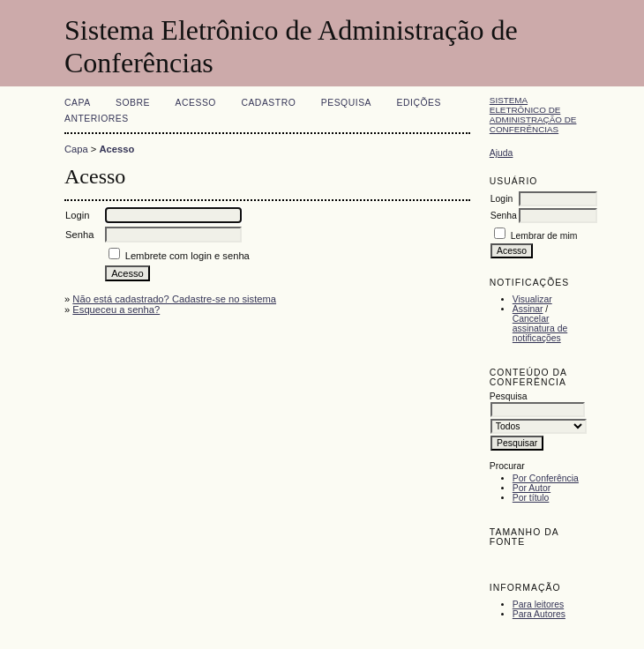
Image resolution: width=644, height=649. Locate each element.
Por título (531, 498)
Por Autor (532, 488)
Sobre (133, 103)
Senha (504, 216)
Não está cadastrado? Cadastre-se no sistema (174, 299)
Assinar (528, 309)
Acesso (196, 103)
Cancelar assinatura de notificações (540, 328)
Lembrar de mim (544, 236)
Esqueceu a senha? (116, 310)
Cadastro (268, 103)
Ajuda (502, 153)
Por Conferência (546, 478)
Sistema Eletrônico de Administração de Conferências (533, 115)
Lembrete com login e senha (187, 256)
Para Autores (539, 614)
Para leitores (538, 604)
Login (502, 199)
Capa (78, 103)
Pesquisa (346, 103)
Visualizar (532, 299)
